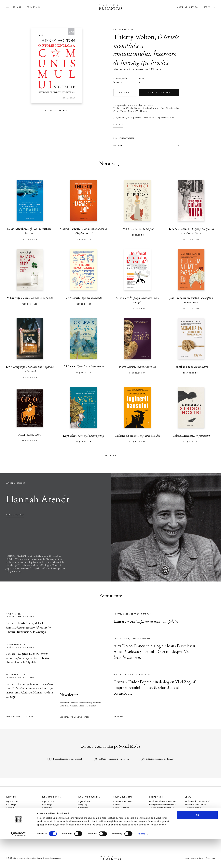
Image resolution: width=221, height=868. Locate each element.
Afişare (141, 862)
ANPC (188, 814)
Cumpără (159, 93)
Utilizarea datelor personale (198, 801)
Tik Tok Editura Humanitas (162, 808)
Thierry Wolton (134, 37)
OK (197, 844)
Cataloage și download (123, 817)
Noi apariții (11, 805)
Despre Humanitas (122, 814)
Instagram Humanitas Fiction (162, 814)
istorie (143, 79)
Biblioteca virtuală (121, 808)
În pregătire (11, 808)
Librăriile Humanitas (188, 7)
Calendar (118, 716)
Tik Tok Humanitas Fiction (161, 817)
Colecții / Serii (12, 814)
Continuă (118, 125)
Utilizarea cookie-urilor (196, 805)
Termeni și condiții (193, 808)
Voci (79, 820)
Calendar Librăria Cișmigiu (20, 716)
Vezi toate (111, 455)
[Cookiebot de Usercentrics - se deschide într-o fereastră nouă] (18, 862)
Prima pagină (33, 7)
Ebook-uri (118, 811)
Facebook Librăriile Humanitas (163, 820)
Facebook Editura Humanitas (162, 801)
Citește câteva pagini (57, 110)
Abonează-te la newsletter (75, 717)
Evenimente (11, 811)
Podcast (117, 805)
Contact (117, 820)
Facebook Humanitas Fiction (162, 811)
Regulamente (191, 811)
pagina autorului (15, 515)
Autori (9, 817)
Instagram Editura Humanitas (163, 805)
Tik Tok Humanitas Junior (161, 829)
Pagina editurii (12, 801)
